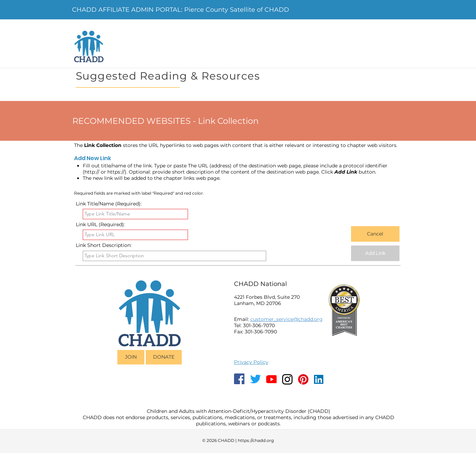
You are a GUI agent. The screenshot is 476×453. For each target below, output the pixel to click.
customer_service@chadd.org (286, 319)
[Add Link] (375, 253)
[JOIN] (131, 357)
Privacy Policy (251, 362)
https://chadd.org (256, 440)
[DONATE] (164, 357)
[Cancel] (375, 234)
